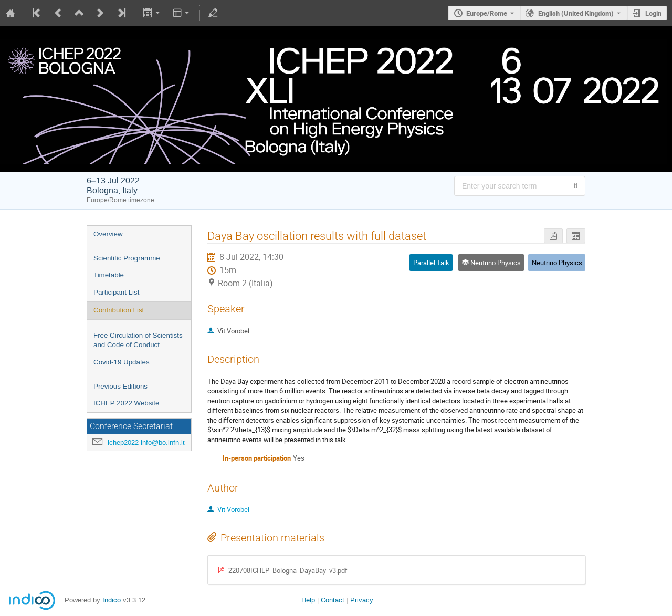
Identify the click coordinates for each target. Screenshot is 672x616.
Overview (108, 234)
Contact (333, 600)
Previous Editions (120, 386)
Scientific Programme (127, 258)
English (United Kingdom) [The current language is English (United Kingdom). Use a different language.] (576, 13)
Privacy (362, 600)
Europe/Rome (487, 13)
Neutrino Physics (557, 263)
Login (653, 13)
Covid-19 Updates (122, 362)
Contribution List (119, 310)
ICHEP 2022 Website (126, 403)
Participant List (116, 292)
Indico (112, 600)
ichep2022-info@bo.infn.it (146, 442)
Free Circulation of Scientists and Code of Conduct (138, 340)
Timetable (109, 275)
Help (308, 600)
